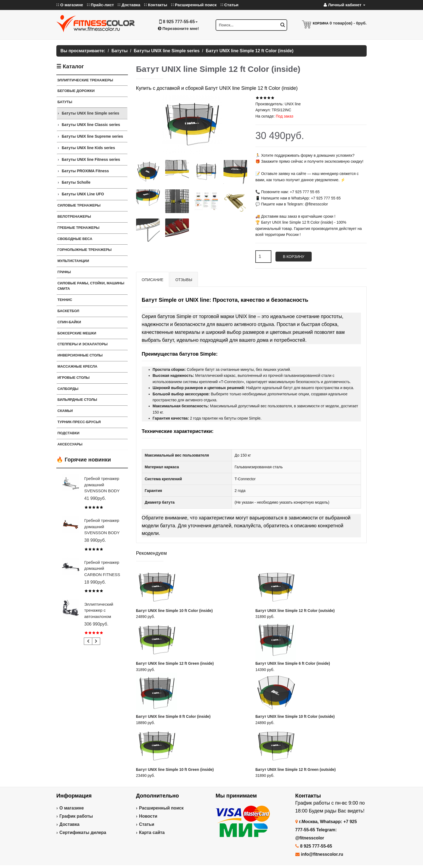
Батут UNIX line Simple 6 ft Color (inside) (293, 663)
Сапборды (68, 389)
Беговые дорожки (76, 91)
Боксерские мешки (77, 333)
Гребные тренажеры (78, 228)
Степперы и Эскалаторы (82, 344)
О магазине (72, 808)
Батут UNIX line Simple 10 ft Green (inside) (175, 769)
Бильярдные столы (77, 400)
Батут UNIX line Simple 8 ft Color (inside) (173, 716)
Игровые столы (73, 378)
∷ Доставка (129, 5)
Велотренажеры (74, 216)
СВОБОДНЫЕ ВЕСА (75, 239)
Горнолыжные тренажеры (85, 250)
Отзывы (184, 280)
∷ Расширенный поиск (194, 5)
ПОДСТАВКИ (68, 433)
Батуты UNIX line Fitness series (91, 159)
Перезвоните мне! (178, 28)
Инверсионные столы (80, 355)
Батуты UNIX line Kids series (88, 148)
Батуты (65, 102)
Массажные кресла (77, 366)
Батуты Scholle (76, 182)
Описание (153, 280)
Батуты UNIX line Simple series (91, 113)
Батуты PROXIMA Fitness (85, 171)
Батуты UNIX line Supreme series (92, 136)
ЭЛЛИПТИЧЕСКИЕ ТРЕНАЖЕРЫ (85, 80)
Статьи (147, 824)
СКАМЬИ (65, 411)
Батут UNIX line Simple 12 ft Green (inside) (175, 663)
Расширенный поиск (161, 808)
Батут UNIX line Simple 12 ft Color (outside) (295, 611)
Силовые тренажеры (79, 205)
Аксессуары (70, 444)
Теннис (65, 300)
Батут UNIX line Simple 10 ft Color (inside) (174, 611)
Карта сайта (152, 832)
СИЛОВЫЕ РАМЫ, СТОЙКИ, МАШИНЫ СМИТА (91, 286)
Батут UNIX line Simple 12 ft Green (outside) (295, 769)
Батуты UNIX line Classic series (91, 125)
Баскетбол (68, 311)
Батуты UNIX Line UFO (83, 194)
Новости (148, 816)
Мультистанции (73, 261)
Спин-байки (69, 322)
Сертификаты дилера (83, 832)
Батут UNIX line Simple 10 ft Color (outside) (295, 716)
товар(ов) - (348, 23)
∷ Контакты (156, 5)
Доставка (69, 824)
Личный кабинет (344, 5)
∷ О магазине (70, 5)
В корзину (294, 257)
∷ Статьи (229, 5)
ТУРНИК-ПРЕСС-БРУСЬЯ (79, 422)
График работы (76, 816)
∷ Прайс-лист (100, 5)
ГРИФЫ (64, 272)
